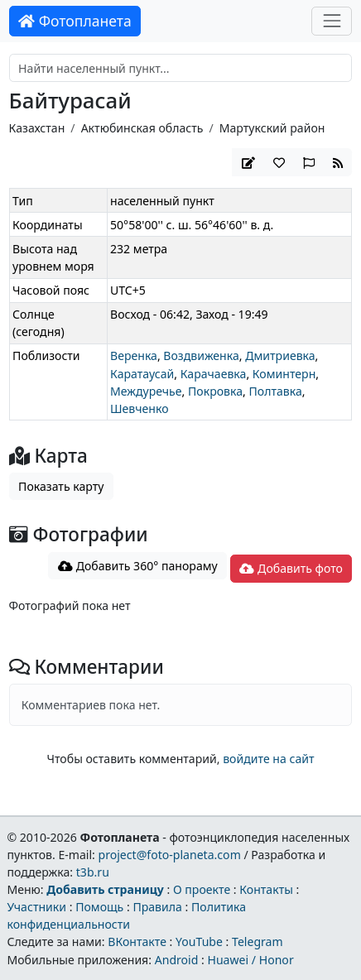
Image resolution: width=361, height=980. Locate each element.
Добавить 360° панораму (138, 566)
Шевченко (140, 408)
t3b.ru (93, 872)
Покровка (215, 391)
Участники (36, 907)
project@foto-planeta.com (170, 855)
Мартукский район (272, 128)
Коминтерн (284, 374)
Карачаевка (214, 374)
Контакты (266, 889)
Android (177, 960)
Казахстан (37, 128)
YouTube (199, 942)
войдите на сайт (268, 759)
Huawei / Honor (250, 960)
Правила (157, 907)
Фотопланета (75, 21)
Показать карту (61, 486)
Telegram (258, 942)
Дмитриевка (280, 355)
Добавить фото (291, 568)
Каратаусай (142, 374)
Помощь (99, 907)
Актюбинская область (142, 128)
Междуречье (146, 391)
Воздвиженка (201, 355)
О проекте (202, 889)
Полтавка (275, 391)
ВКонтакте (137, 942)
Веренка (134, 355)
